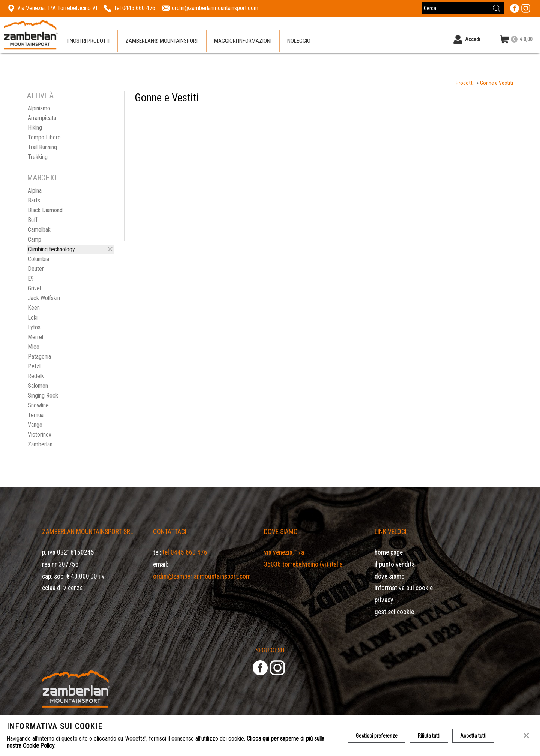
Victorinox (40, 434)
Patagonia (39, 356)
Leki (33, 317)
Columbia (38, 259)
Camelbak (39, 230)
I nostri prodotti (88, 41)
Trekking (38, 157)
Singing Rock (43, 395)
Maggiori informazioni (243, 41)
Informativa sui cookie (404, 588)
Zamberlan (40, 444)
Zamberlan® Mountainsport (162, 41)
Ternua (36, 415)
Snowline (38, 405)
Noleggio (299, 41)
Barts (34, 200)
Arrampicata (42, 118)
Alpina (35, 191)
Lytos (34, 327)
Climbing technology (51, 249)
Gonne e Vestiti (496, 83)
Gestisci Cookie (394, 612)
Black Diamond (45, 210)
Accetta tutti (474, 736)
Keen (34, 308)
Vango (35, 425)
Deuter (36, 269)
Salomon (38, 386)
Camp (34, 239)
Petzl (34, 366)
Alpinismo (39, 108)
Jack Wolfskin (44, 298)
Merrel (35, 337)
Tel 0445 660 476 (185, 552)
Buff (33, 220)
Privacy (384, 600)
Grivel (34, 288)
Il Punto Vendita (395, 564)
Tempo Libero (44, 137)
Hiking (35, 128)
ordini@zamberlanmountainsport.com (202, 576)
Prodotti (465, 83)
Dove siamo (390, 576)
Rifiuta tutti (429, 736)
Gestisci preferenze (377, 736)
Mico (34, 347)
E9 (31, 278)
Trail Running (42, 147)
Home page (389, 552)
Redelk (36, 376)
